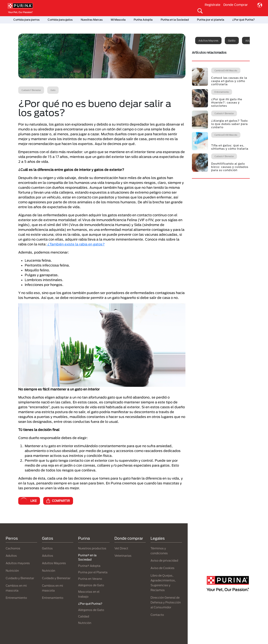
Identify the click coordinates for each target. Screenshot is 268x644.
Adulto (249, 41)
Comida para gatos (60, 20)
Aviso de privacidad (164, 560)
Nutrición (12, 571)
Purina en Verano (90, 579)
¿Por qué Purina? (244, 20)
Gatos (48, 538)
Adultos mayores (208, 41)
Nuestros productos (92, 548)
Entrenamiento (16, 598)
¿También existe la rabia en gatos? (76, 244)
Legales (158, 538)
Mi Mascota (118, 20)
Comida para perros (26, 20)
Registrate (213, 5)
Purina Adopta (143, 20)
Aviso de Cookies (163, 568)
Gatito (232, 41)
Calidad (84, 616)
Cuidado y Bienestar (20, 578)
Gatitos (47, 548)
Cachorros (13, 548)
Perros (12, 538)
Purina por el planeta (211, 20)
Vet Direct (121, 548)
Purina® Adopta (89, 566)
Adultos (11, 556)
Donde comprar (129, 538)
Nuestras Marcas (92, 20)
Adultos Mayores (54, 563)
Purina (84, 538)
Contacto (157, 615)
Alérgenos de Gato (91, 585)
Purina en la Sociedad (175, 20)
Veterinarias (123, 556)
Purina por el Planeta (93, 572)
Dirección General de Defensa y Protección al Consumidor (166, 602)
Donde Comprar (236, 5)
